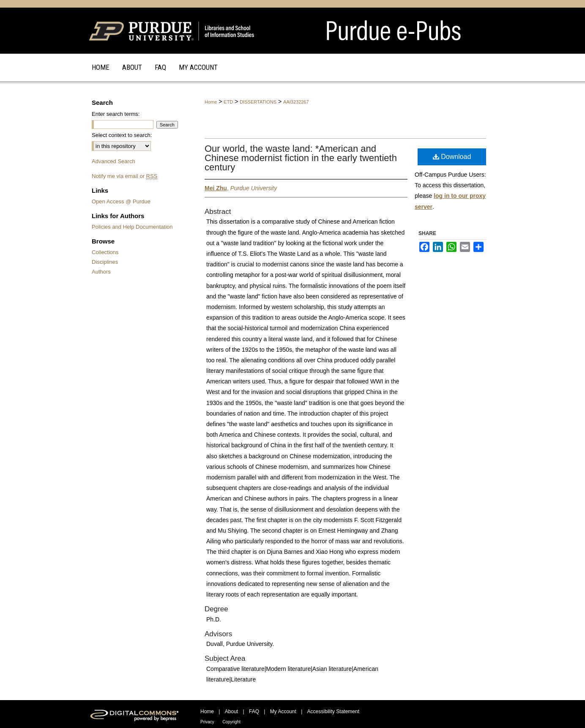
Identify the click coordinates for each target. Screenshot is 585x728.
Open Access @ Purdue (121, 201)
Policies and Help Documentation (132, 227)
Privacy (207, 722)
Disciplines (105, 262)
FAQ (254, 712)
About (231, 712)
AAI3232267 (296, 102)
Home (211, 102)
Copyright (231, 722)
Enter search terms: (116, 114)
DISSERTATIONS (258, 102)
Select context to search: (122, 135)
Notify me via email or (124, 176)
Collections (105, 252)
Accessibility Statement (333, 712)
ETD (228, 102)
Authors (101, 272)
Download (452, 157)
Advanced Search (113, 161)
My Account (283, 712)
